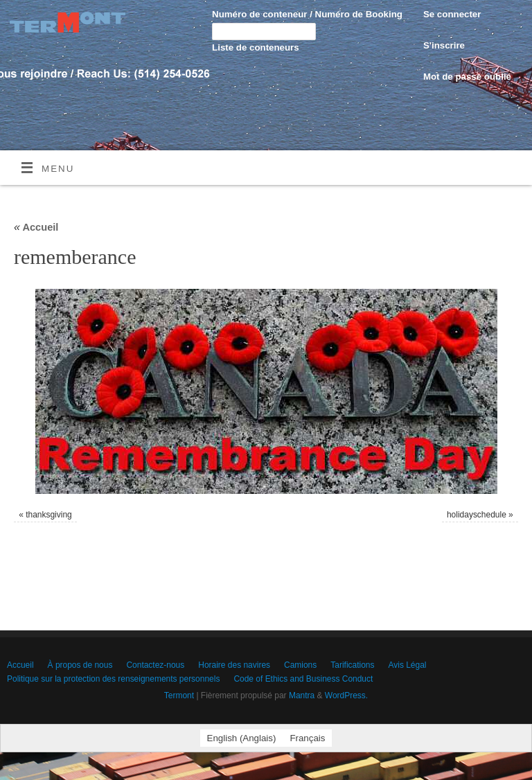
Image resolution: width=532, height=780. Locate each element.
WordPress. (346, 695)
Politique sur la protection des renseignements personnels (113, 679)
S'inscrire (444, 45)
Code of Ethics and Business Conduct (303, 679)
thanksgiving (49, 515)
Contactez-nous (155, 665)
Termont (179, 695)
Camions (300, 665)
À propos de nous (80, 665)
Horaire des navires (234, 665)
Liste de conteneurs (256, 47)
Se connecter (452, 14)
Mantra (302, 695)
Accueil (36, 227)
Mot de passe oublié (467, 77)
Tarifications (352, 665)
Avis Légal (407, 665)
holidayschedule (477, 515)
